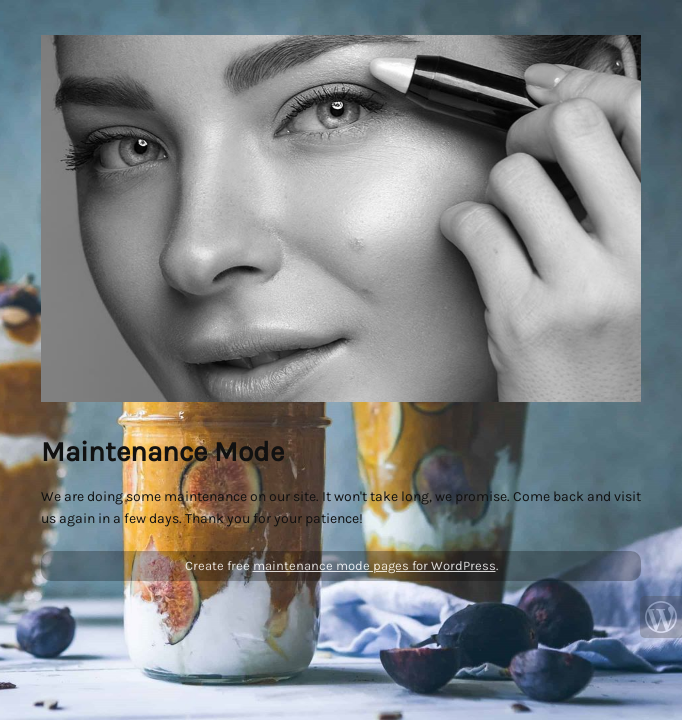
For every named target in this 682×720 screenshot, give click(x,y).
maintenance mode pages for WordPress (374, 565)
